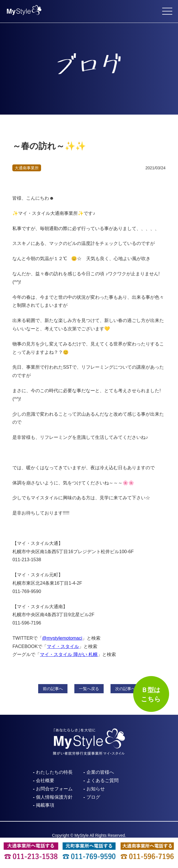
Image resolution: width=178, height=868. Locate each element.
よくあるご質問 (102, 780)
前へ (53, 689)
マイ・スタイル (63, 646)
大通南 (27, 168)
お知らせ (96, 789)
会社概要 (45, 780)
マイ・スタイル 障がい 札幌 (69, 654)
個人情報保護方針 (54, 797)
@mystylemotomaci (62, 638)
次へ (125, 689)
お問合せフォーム (54, 789)
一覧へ (89, 689)
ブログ (93, 797)
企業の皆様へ (100, 772)
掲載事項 (45, 805)
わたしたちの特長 (54, 772)
